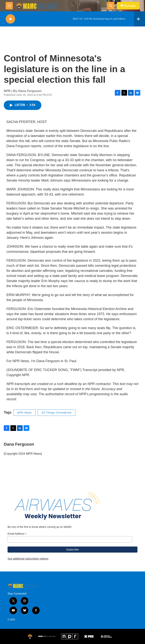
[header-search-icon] (111, 6)
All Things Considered (56, 413)
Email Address (17, 534)
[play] (10, 19)
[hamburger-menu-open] (9, 6)
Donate (130, 6)
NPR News (25, 413)
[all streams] (139, 19)
